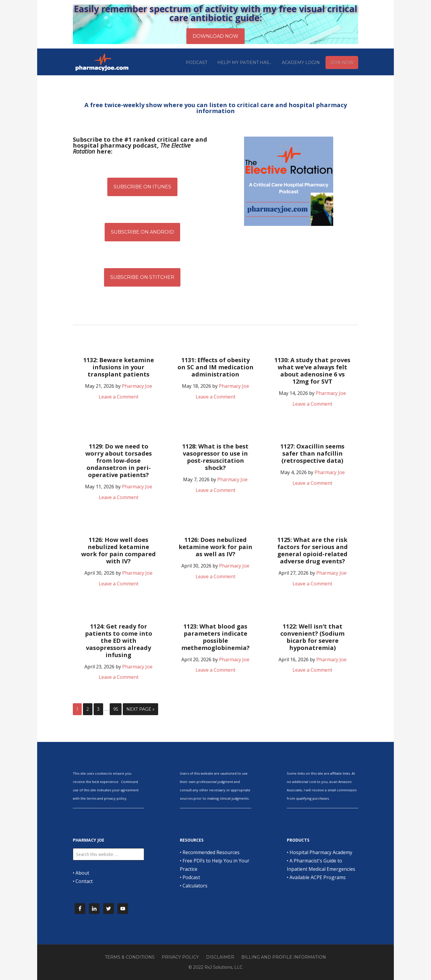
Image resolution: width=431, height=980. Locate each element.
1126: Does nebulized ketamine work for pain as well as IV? (215, 547)
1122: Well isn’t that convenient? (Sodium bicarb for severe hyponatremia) (312, 637)
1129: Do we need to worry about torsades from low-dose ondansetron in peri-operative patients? (119, 461)
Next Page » (140, 709)
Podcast (191, 877)
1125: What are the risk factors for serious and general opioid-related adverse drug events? (313, 550)
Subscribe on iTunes (142, 187)
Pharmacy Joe (103, 62)
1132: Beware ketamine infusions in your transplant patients (119, 367)
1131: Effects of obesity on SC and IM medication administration (215, 367)
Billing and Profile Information (284, 957)
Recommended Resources (211, 852)
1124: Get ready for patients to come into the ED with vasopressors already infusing (119, 641)
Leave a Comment (119, 397)
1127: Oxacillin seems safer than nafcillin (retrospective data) (312, 453)
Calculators (195, 886)
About (82, 873)
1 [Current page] (77, 709)
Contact (84, 881)
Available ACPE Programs (318, 877)
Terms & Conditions (130, 957)
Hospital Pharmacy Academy (321, 852)
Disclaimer (220, 957)
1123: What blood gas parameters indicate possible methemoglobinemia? (215, 637)
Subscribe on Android (142, 232)
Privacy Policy (180, 957)
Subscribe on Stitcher (142, 277)
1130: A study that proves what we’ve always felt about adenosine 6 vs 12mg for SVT (312, 371)
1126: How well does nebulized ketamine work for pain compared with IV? (118, 550)
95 (116, 709)
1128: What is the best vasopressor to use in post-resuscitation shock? (215, 457)
